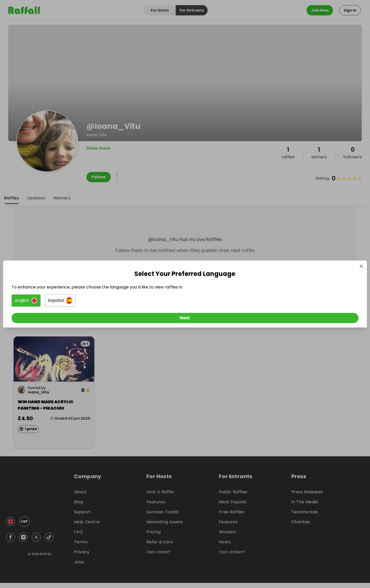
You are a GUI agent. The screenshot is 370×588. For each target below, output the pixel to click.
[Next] (185, 319)
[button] (128, 302)
